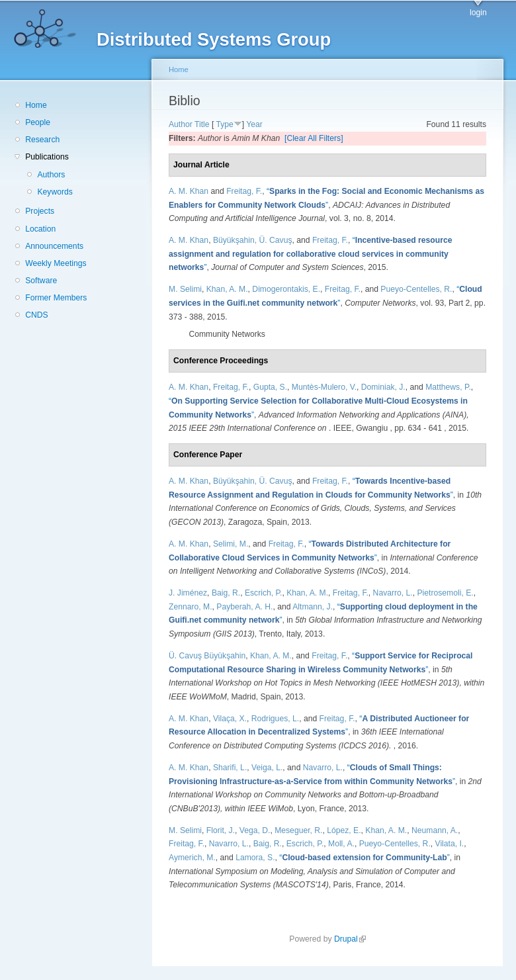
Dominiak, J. (383, 387)
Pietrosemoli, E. (446, 593)
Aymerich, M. (192, 858)
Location (40, 229)
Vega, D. (255, 830)
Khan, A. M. (227, 289)
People (38, 122)
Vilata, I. (450, 844)
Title (202, 124)
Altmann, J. (313, 607)
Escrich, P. (264, 593)
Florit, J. (221, 830)
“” (310, 254)
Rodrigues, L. (275, 719)
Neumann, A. (435, 830)
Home (36, 105)
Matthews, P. (448, 387)
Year (254, 124)
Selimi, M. (231, 544)
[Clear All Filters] (314, 138)
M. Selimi (185, 289)
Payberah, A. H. (244, 607)
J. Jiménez (188, 593)
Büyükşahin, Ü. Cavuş (253, 240)
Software (41, 281)
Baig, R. (226, 593)
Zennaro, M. (191, 607)
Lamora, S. (255, 858)
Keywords (55, 192)
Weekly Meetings (56, 263)
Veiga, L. (267, 768)
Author (181, 124)
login (478, 13)
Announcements (54, 246)
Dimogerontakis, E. (286, 289)
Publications (47, 157)
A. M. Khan (189, 191)
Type (224, 124)
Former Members (56, 298)
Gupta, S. (270, 387)
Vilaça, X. (230, 719)
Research (42, 140)
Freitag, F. (244, 191)
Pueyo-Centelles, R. (416, 289)
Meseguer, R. (298, 830)
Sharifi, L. (230, 768)
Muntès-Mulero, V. (324, 387)
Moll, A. (341, 844)
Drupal (350, 939)
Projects (40, 211)
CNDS (36, 315)
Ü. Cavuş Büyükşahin (207, 656)
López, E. (344, 830)
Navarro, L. (393, 593)
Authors (51, 175)
